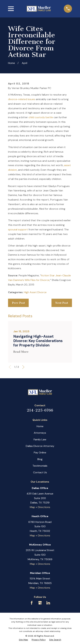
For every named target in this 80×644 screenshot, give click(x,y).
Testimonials (40, 466)
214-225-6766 (40, 410)
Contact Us (40, 472)
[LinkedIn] (48, 603)
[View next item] (23, 367)
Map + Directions (40, 507)
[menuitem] (23, 640)
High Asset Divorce (35, 292)
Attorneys (40, 433)
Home (40, 426)
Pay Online (40, 453)
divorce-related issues (22, 99)
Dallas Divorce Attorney (40, 446)
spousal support (18, 229)
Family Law (40, 439)
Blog (40, 459)
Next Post (62, 303)
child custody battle (41, 117)
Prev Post (18, 303)
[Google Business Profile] (40, 603)
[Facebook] (32, 603)
